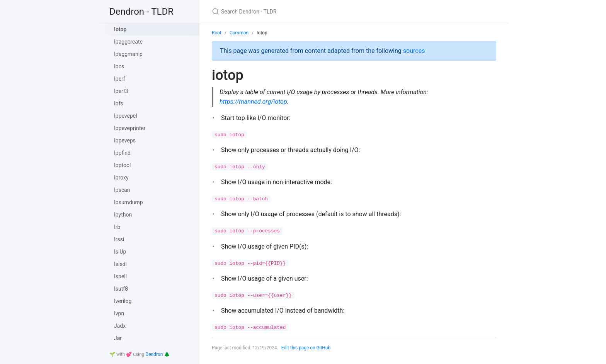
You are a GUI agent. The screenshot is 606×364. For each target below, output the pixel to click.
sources (414, 51)
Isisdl (120, 264)
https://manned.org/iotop (253, 102)
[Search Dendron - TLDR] (303, 11)
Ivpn (119, 313)
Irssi (119, 239)
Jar (118, 338)
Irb (117, 227)
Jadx (120, 326)
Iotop (120, 29)
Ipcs (119, 66)
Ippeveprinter (130, 128)
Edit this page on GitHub (306, 348)
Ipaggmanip (128, 54)
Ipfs (119, 103)
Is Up (120, 252)
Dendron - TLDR (141, 12)
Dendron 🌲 (157, 354)
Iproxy (121, 178)
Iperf (120, 79)
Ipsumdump (129, 202)
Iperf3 (121, 91)
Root (217, 33)
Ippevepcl (126, 116)
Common (239, 33)
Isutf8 (121, 289)
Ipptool (122, 165)
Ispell (120, 276)
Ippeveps (125, 141)
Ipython (123, 215)
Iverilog (123, 301)
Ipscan (122, 190)
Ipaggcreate (128, 42)
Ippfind (122, 153)
